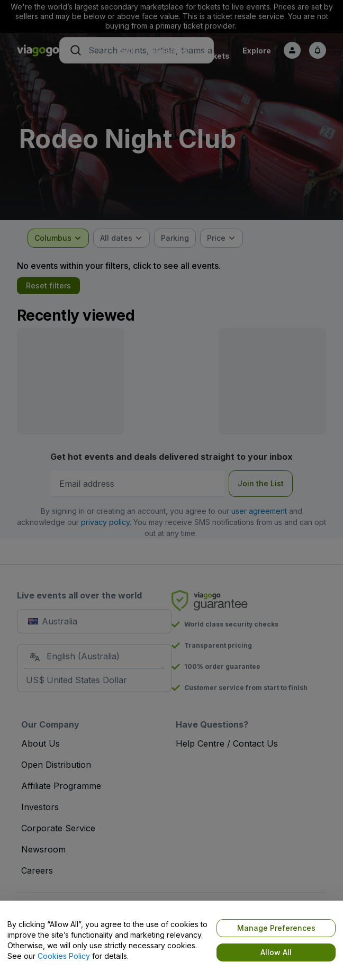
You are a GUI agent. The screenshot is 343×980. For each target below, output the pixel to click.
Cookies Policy (64, 956)
